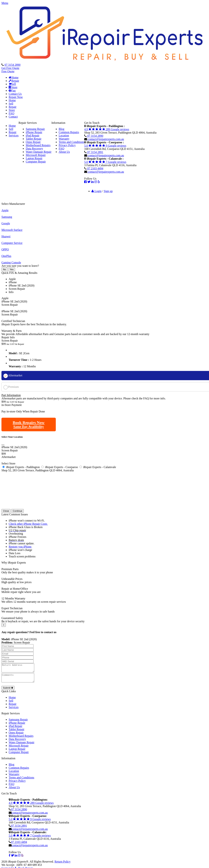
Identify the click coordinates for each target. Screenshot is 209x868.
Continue (17, 511)
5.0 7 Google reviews (105, 162)
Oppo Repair (33, 142)
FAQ (12, 113)
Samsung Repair (35, 129)
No (4, 269)
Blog (61, 129)
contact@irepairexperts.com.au (106, 139)
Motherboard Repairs (38, 145)
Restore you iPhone (20, 547)
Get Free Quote (10, 68)
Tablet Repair (34, 139)
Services (14, 135)
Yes (12, 269)
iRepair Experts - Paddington (23, 467)
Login (96, 191)
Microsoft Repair (36, 155)
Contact (13, 117)
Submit (8, 691)
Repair (14, 81)
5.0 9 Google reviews (105, 146)
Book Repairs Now (29, 424)
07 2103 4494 (95, 168)
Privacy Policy (67, 145)
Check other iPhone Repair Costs (28, 524)
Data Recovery (34, 149)
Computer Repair (36, 162)
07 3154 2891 (95, 152)
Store (13, 87)
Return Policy (62, 865)
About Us (64, 152)
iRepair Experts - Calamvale (100, 467)
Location (64, 135)
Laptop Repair (34, 158)
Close (6, 511)
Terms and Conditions (71, 142)
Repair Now (16, 97)
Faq (12, 91)
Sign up (108, 191)
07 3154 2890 (12, 65)
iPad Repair (33, 135)
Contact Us (15, 94)
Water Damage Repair (39, 152)
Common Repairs (69, 132)
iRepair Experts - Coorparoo (61, 467)
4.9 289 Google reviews (107, 129)
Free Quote (8, 71)
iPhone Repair (34, 132)
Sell (12, 84)
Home (14, 77)
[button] (104, 3)
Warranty (64, 139)
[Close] (3, 445)
